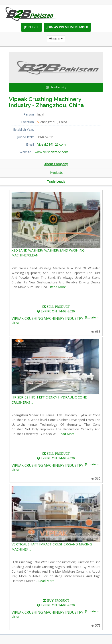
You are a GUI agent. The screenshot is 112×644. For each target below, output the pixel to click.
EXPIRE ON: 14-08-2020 (56, 311)
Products (56, 173)
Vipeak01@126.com (52, 144)
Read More (58, 287)
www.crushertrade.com (51, 152)
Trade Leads (56, 181)
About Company (56, 164)
